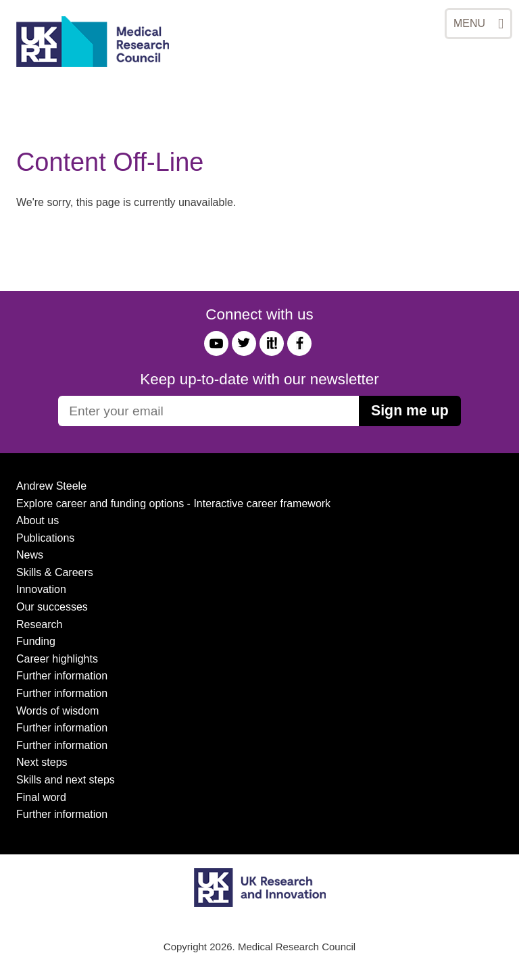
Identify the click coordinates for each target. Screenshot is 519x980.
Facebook (299, 343)
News (30, 555)
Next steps (42, 762)
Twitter (244, 343)
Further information (62, 676)
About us (38, 520)
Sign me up (410, 411)
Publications (45, 538)
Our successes (52, 607)
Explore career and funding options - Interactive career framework (173, 504)
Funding (36, 641)
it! (272, 343)
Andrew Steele (51, 486)
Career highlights (57, 659)
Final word (41, 797)
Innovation (41, 589)
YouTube (216, 343)
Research (39, 624)
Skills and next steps (66, 780)
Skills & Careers (55, 572)
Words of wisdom (57, 711)
